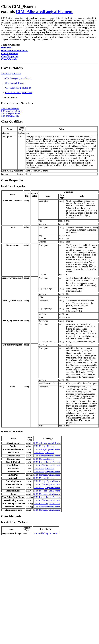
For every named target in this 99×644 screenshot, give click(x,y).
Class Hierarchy (12, 68)
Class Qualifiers (10, 53)
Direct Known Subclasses (14, 51)
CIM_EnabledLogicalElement (18, 88)
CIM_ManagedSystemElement (18, 78)
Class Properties (10, 56)
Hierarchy (7, 48)
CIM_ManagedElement (11, 73)
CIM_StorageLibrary (10, 116)
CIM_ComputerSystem (11, 113)
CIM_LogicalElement (15, 83)
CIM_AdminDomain (10, 109)
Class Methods (9, 59)
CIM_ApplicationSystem (12, 111)
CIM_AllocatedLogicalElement (44, 11)
